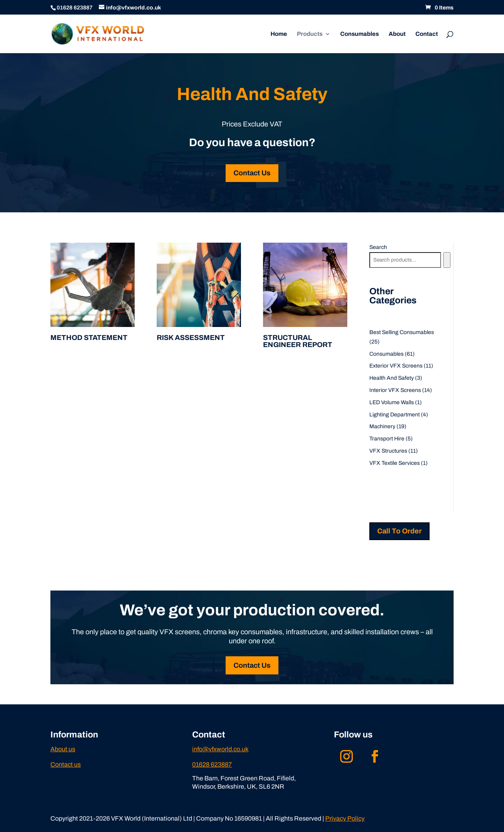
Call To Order (399, 531)
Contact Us (252, 173)
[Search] (447, 260)
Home (279, 34)
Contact (427, 34)
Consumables (359, 34)
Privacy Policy (345, 818)
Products (310, 34)
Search (378, 247)
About (397, 34)
